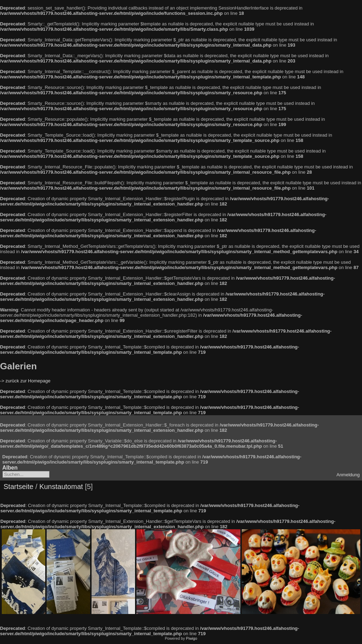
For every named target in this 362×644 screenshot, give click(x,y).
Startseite (18, 487)
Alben (10, 468)
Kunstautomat (61, 487)
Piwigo (192, 638)
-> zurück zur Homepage (25, 381)
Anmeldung (348, 475)
